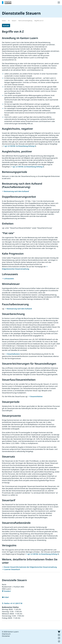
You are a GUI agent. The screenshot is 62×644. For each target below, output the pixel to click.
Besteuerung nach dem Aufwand (16, 191)
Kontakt (6, 25)
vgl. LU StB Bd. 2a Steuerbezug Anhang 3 (20, 146)
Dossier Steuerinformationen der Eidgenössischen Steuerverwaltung (30, 567)
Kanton (4, 21)
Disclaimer (6, 636)
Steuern (14, 21)
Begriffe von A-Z (39, 21)
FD (9, 21)
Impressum (6, 634)
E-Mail (6, 597)
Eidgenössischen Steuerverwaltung (15, 269)
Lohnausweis (9, 279)
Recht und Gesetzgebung (25, 21)
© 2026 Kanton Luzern (10, 632)
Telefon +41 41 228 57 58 (13, 603)
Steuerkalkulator (14, 354)
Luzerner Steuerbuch (12, 569)
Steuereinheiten (36, 396)
